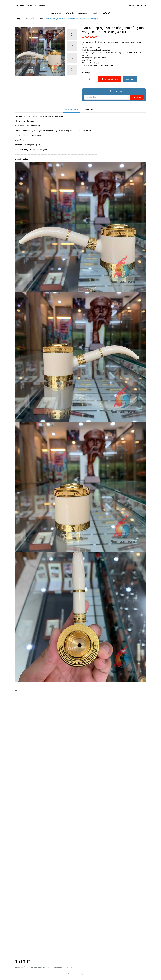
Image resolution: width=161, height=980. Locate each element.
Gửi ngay (137, 97)
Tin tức (23, 962)
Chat (29, 5)
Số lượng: (86, 73)
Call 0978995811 (40, 5)
